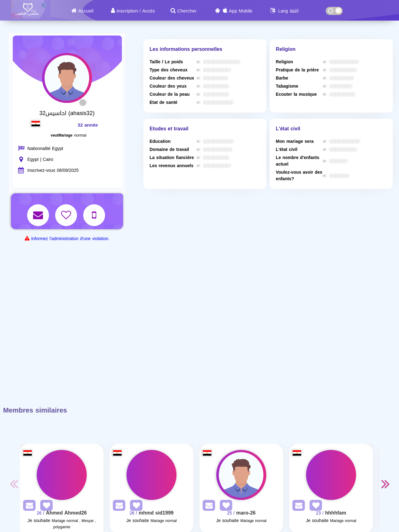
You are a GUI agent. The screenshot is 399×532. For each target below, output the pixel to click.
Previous (14, 484)
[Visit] (62, 475)
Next (385, 484)
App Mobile (241, 11)
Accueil (86, 11)
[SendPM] (28, 507)
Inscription (127, 11)
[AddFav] (45, 507)
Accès (149, 11)
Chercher (187, 11)
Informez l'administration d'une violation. (70, 239)
